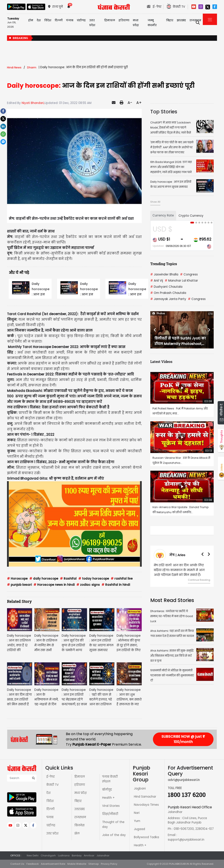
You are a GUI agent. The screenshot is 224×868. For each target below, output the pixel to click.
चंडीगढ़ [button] (81, 20)
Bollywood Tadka (146, 837)
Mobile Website (77, 864)
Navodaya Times (146, 805)
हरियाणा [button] (124, 20)
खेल (77, 833)
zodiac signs (88, 585)
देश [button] (39, 20)
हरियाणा (80, 785)
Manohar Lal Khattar (181, 281)
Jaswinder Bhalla (164, 274)
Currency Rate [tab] (163, 215)
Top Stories (164, 112)
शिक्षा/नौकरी (110, 814)
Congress (189, 274)
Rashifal (68, 579)
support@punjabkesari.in (186, 840)
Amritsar (89, 855)
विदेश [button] (48, 20)
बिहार (170, 20)
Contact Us (17, 864)
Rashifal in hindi (116, 585)
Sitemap (94, 864)
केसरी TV (52, 785)
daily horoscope (44, 579)
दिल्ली (59, 20)
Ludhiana (64, 855)
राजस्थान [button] (195, 20)
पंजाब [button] (70, 20)
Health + (108, 798)
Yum (137, 821)
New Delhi (33, 855)
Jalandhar (103, 855)
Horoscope (17, 579)
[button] (155, 330)
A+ (139, 103)
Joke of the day (114, 835)
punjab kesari (19, 585)
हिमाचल (80, 777)
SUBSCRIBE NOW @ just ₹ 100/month (183, 739)
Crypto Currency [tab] (191, 216)
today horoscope (94, 579)
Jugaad (139, 829)
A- (130, 103)
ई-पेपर (51, 777)
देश (48, 793)
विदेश (50, 801)
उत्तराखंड (80, 809)
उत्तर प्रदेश (92, 23)
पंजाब (50, 817)
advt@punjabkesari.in (184, 780)
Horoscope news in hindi (54, 585)
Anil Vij (157, 281)
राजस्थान (80, 817)
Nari (137, 813)
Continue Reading (199, 580)
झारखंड (181, 20)
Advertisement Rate (53, 864)
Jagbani (140, 789)
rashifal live (122, 579)
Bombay (77, 855)
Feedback (33, 864)
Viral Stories (111, 806)
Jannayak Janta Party (168, 299)
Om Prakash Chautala (168, 293)
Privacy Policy (109, 864)
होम (31, 20)
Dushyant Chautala (166, 287)
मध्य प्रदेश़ (136, 23)
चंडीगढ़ (51, 825)
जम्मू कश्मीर (152, 23)
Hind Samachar (145, 797)
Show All (155, 202)
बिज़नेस (79, 825)
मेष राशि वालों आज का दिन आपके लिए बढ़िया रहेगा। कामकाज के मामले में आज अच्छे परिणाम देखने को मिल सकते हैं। (179, 570)
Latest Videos (161, 362)
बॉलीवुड (107, 790)
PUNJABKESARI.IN (179, 864)
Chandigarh (48, 855)
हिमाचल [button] (110, 20)
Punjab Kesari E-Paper (92, 744)
